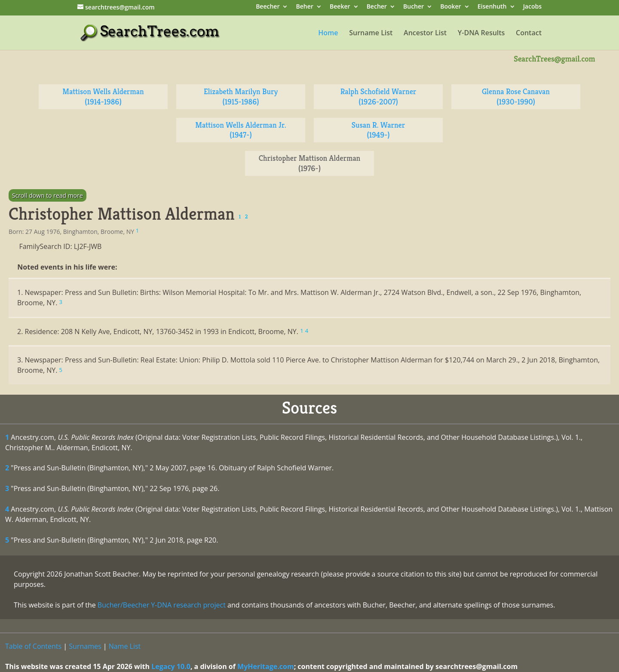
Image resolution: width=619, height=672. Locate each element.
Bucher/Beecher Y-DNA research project (162, 605)
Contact (529, 34)
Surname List (371, 34)
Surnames (85, 646)
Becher (377, 7)
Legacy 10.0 (171, 666)
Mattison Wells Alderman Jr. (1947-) (241, 130)
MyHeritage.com (266, 666)
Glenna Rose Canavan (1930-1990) (516, 97)
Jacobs (532, 7)
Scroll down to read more (47, 195)
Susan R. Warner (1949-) (378, 130)
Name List (125, 646)
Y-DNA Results (481, 34)
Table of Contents (33, 646)
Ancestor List (425, 34)
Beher (305, 7)
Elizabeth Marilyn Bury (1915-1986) (241, 97)
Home (328, 34)
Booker (450, 7)
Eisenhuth (492, 7)
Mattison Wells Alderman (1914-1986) (103, 97)
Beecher (268, 7)
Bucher (414, 7)
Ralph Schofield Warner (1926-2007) (378, 97)
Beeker (340, 7)
